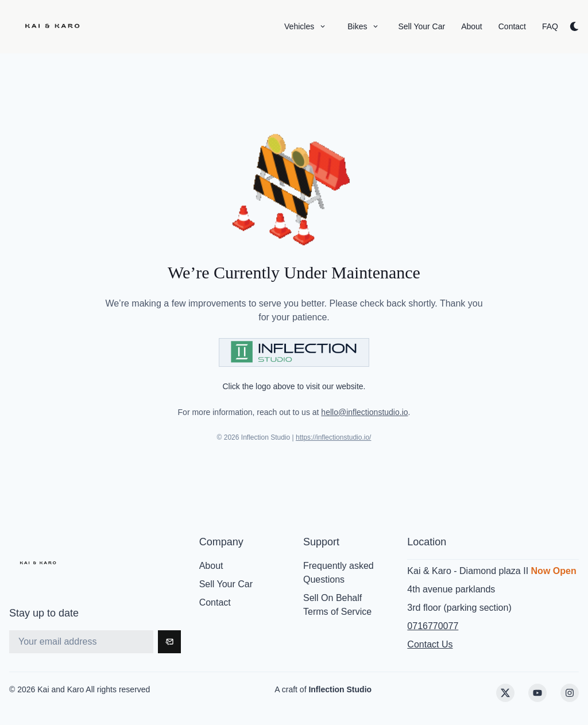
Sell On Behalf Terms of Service (337, 605)
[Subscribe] (169, 642)
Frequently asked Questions (339, 573)
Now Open (554, 571)
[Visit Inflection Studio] (294, 352)
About (211, 566)
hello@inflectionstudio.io (364, 412)
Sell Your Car (226, 584)
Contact (215, 602)
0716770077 (433, 626)
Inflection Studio (340, 689)
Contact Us (430, 644)
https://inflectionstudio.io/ (333, 437)
